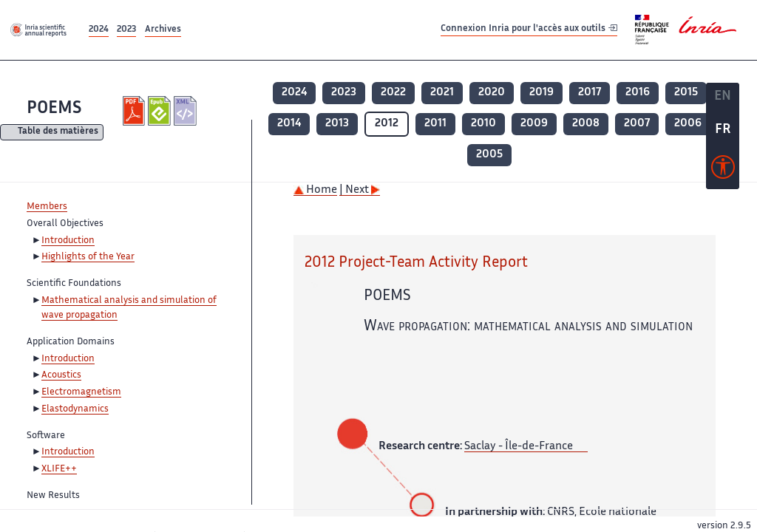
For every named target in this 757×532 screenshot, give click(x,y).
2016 (638, 93)
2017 (590, 93)
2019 (542, 93)
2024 (99, 30)
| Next (360, 190)
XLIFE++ (59, 469)
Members (47, 207)
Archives (163, 30)
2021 (442, 93)
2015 (686, 93)
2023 (126, 30)
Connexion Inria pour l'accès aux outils (529, 29)
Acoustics (61, 375)
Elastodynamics (75, 409)
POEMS (54, 109)
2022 (393, 93)
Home (315, 190)
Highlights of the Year (88, 257)
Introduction (68, 241)
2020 (492, 93)
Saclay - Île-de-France (519, 447)
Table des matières (58, 133)
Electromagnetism (81, 392)
